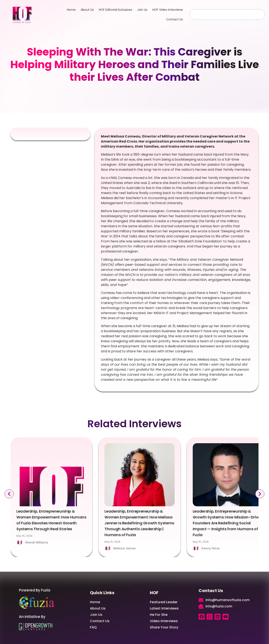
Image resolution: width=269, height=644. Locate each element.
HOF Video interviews (168, 10)
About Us (87, 10)
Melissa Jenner (125, 548)
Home (71, 10)
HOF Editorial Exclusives (115, 10)
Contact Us (175, 19)
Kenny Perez (211, 548)
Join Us (142, 10)
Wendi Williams (37, 542)
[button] (9, 494)
